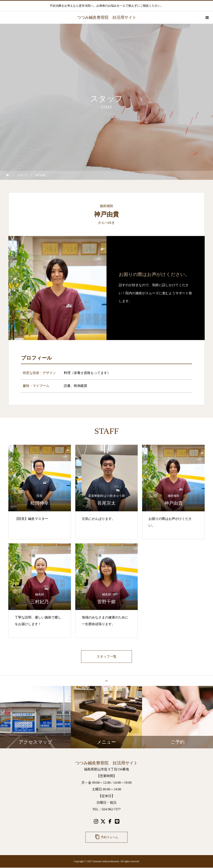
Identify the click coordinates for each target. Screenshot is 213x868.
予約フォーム (106, 837)
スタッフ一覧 (106, 657)
